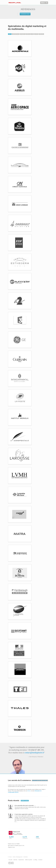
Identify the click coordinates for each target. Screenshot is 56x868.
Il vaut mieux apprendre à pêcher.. (24, 814)
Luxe (32, 34)
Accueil (10, 860)
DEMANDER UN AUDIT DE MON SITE (40, 780)
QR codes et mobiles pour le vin (16, 846)
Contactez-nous (25, 14)
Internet (15, 860)
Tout (10, 34)
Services (41, 34)
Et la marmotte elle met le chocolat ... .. (25, 806)
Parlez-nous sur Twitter (14, 844)
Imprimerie (21, 860)
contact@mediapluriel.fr (34, 753)
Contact (40, 860)
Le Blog (35, 860)
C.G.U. (29, 791)
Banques (23, 34)
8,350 (14, 838)
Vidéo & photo (29, 860)
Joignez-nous (11, 847)
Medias (28, 34)
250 (41, 838)
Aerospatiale (16, 34)
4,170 (28, 838)
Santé (36, 34)
